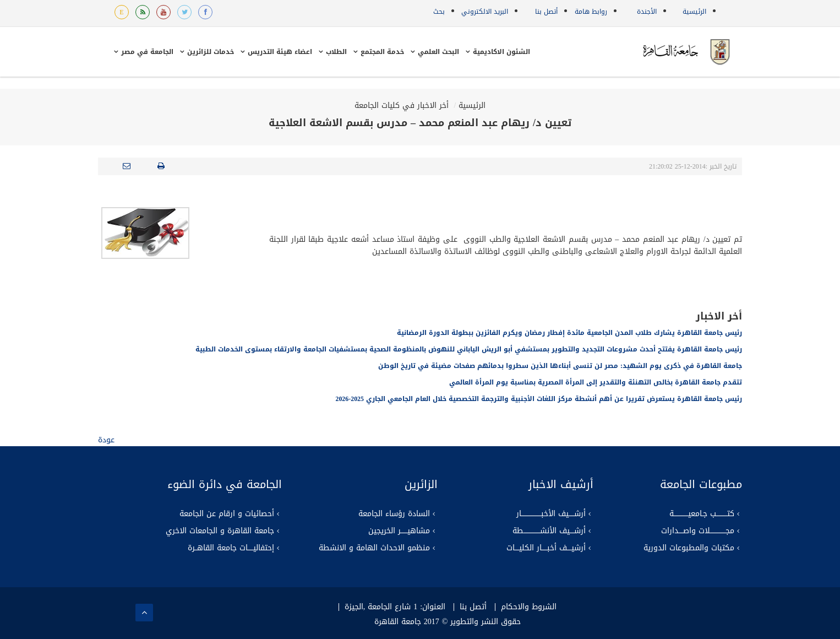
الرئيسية (694, 12)
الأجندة (647, 12)
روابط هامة (591, 12)
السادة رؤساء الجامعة (394, 514)
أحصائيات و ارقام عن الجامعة (227, 514)
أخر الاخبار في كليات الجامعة (402, 105)
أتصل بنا (546, 12)
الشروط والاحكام (529, 607)
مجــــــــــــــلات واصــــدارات (698, 531)
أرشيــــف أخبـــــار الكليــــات (546, 548)
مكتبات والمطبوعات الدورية (689, 548)
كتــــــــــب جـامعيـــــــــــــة (702, 514)
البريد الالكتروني (485, 12)
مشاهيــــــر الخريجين (399, 531)
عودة (106, 440)
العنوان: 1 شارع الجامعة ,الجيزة (395, 607)
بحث (439, 12)
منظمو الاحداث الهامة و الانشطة (374, 548)
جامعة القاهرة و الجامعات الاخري (220, 531)
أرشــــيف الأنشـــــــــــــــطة (549, 531)
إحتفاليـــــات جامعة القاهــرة (231, 548)
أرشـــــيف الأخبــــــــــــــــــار (551, 514)
